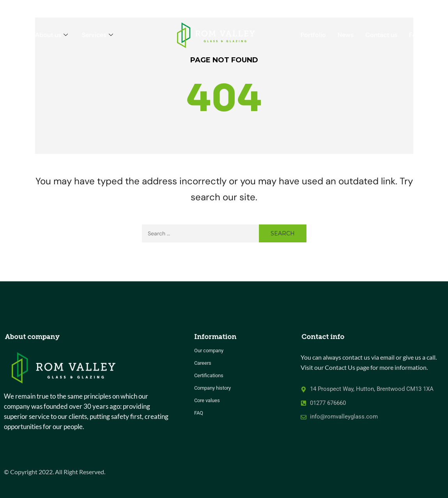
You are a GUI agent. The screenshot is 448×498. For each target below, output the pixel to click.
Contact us (381, 35)
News (346, 35)
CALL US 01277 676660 (408, 8)
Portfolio (313, 35)
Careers (203, 363)
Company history (212, 388)
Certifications (209, 375)
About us (51, 35)
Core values (207, 400)
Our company (209, 351)
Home (15, 35)
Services (97, 35)
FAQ (415, 35)
